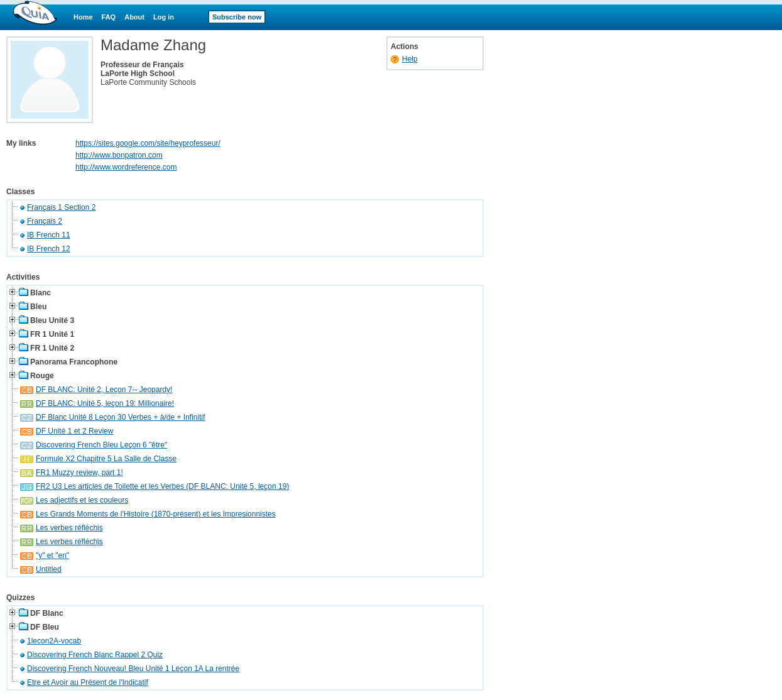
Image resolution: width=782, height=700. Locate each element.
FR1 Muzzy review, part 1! (79, 473)
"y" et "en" (52, 555)
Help (410, 59)
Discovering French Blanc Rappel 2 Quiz (95, 655)
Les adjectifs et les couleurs (82, 500)
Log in (164, 17)
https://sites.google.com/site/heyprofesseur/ (148, 143)
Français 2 (45, 221)
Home (83, 17)
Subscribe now (237, 17)
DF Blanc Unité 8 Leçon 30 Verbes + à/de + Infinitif (121, 417)
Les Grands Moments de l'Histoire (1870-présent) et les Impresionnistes (156, 514)
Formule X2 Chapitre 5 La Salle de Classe (106, 459)
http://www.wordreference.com (126, 167)
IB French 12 (49, 249)
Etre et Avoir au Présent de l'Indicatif (88, 682)
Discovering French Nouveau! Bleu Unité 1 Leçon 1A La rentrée (133, 669)
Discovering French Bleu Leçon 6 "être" (101, 445)
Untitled (49, 569)
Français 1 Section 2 (61, 207)
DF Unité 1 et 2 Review (74, 431)
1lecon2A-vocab (54, 641)
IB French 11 (49, 235)
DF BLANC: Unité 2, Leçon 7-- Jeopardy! (104, 390)
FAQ (109, 17)
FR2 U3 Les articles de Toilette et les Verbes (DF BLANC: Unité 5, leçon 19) (162, 486)
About (134, 17)
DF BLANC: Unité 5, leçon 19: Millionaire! (105, 403)
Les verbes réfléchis (69, 528)
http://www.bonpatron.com (119, 155)
